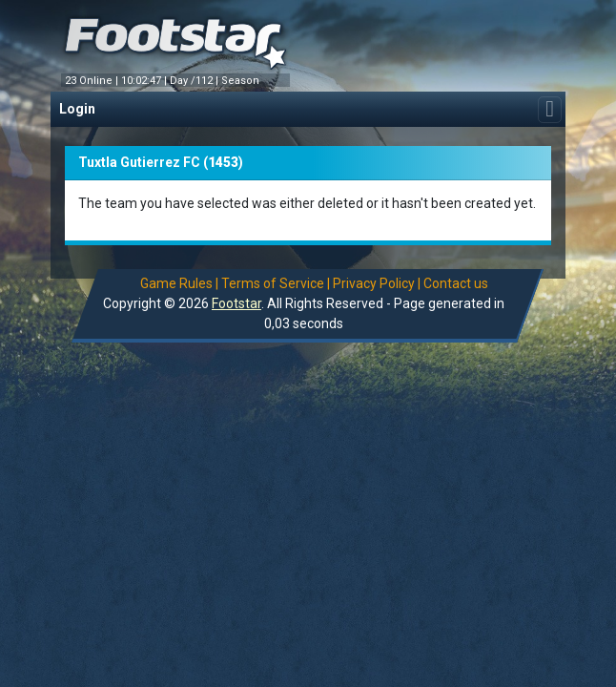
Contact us (457, 283)
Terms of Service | (277, 283)
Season (242, 81)
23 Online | (93, 81)
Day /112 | (195, 81)
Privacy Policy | (378, 283)
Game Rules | (180, 283)
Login (77, 109)
